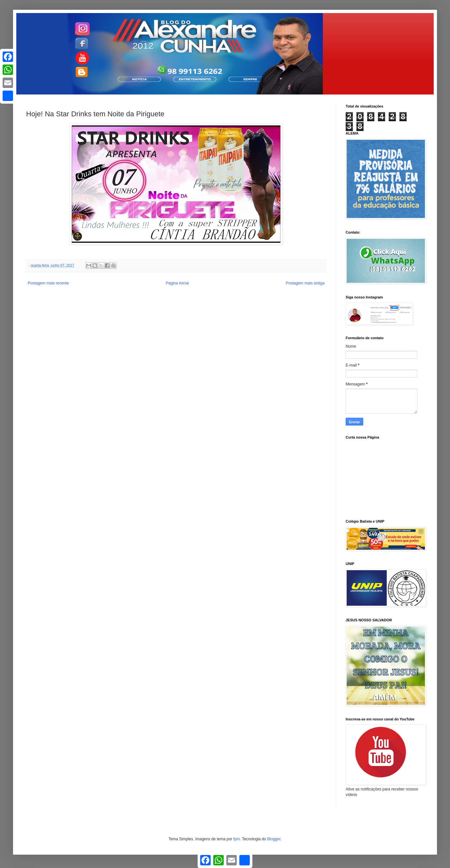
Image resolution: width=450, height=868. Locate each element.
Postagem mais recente (48, 283)
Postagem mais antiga (305, 283)
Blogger (274, 839)
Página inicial (177, 283)
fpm (236, 839)
